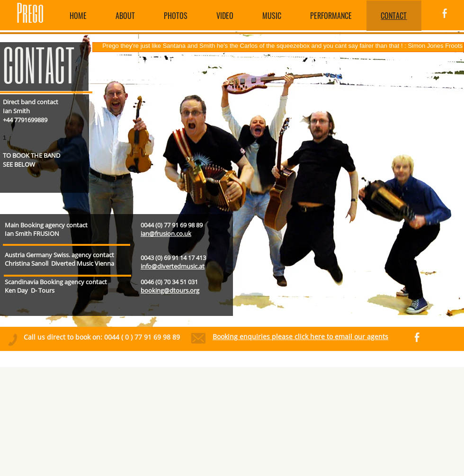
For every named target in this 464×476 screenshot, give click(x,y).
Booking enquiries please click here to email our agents (300, 337)
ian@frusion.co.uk (166, 234)
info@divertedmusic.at (173, 266)
